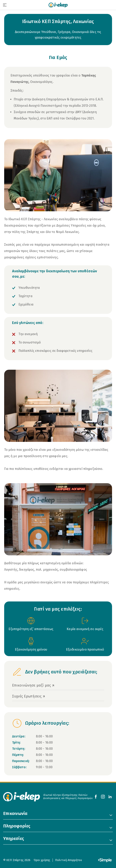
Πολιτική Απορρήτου (69, 860)
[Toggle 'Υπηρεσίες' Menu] (111, 840)
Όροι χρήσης (42, 860)
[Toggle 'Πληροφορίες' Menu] (111, 828)
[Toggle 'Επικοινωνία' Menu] (111, 815)
